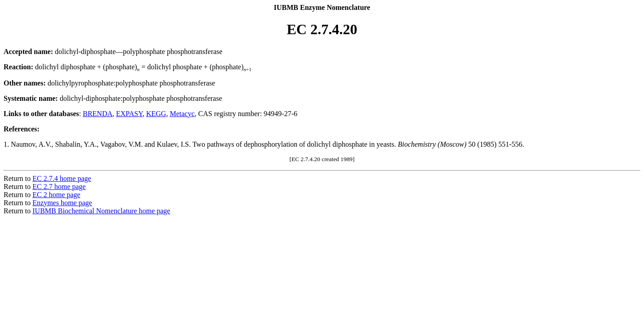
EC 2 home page (56, 195)
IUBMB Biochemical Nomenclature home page (101, 211)
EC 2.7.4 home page (62, 178)
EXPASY (130, 114)
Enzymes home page (62, 203)
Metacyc (182, 114)
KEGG (156, 114)
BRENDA (98, 114)
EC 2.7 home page (59, 187)
